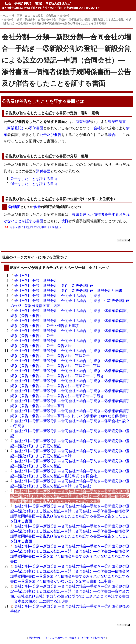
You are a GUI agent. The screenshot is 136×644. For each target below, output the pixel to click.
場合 (112, 135)
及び (50, 135)
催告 (58, 135)
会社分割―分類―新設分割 (36, 281)
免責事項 (74, 638)
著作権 (85, 638)
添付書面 (36, 128)
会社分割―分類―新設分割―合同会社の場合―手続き (58, 296)
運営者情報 (35, 638)
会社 (97, 128)
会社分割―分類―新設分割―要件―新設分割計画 (54, 286)
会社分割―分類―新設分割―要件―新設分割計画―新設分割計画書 (68, 291)
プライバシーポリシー (55, 638)
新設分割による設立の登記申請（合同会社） (36, 227)
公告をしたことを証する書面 (34, 179)
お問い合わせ (98, 638)
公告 (43, 135)
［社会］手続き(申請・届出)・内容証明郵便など (36, 3)
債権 (36, 207)
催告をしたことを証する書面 (34, 184)
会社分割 (22, 276)
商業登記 (83, 122)
